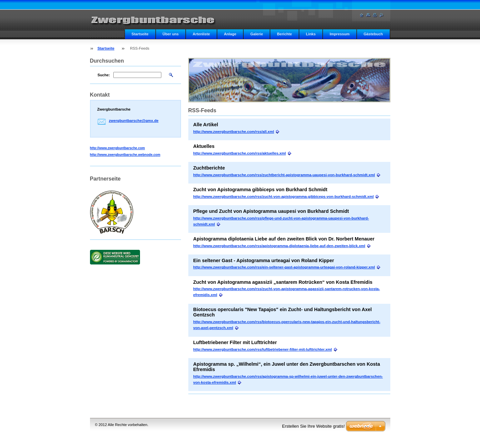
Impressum (340, 34)
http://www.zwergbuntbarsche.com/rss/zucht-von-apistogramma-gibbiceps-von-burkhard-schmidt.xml (284, 197)
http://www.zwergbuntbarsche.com (117, 148)
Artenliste (201, 34)
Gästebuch (373, 34)
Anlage (230, 34)
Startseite (140, 34)
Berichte (284, 34)
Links (311, 34)
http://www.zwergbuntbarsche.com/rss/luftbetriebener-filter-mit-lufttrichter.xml (263, 349)
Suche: (104, 75)
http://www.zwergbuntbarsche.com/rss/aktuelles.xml (240, 153)
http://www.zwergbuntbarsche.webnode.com (125, 155)
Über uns (171, 34)
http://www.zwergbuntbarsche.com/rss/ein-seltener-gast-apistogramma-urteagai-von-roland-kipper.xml (284, 267)
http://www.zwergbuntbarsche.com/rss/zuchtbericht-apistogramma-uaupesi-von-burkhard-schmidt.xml (284, 175)
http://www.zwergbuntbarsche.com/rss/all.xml (234, 132)
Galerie (257, 34)
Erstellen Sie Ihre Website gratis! (313, 426)
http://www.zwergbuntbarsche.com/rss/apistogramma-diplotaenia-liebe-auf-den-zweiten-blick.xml (279, 246)
